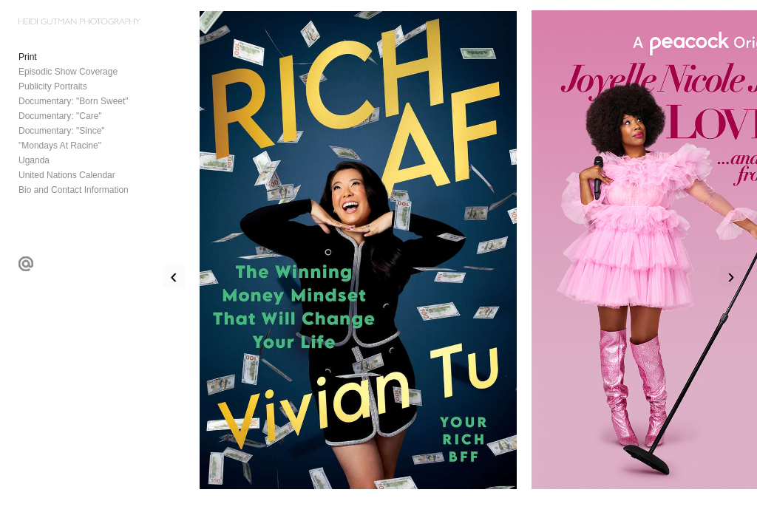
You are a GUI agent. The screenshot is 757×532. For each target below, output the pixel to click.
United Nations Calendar (67, 175)
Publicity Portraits (53, 86)
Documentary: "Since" (62, 131)
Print (28, 57)
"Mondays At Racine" (60, 146)
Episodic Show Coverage (68, 72)
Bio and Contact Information (74, 190)
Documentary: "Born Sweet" (74, 101)
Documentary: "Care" (60, 116)
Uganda (34, 160)
